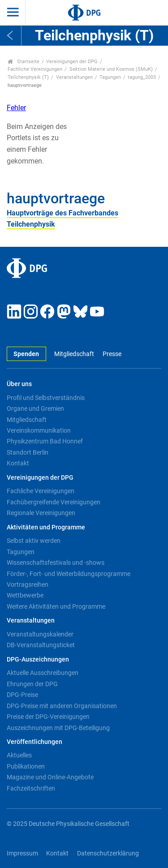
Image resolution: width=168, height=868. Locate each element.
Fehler (16, 108)
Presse (112, 354)
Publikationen (26, 766)
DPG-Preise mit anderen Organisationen (62, 706)
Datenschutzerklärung (108, 853)
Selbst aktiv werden (34, 541)
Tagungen (110, 77)
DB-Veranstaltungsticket (41, 645)
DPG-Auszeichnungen (38, 660)
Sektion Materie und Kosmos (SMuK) (111, 69)
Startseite (24, 62)
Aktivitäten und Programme (46, 527)
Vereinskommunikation (39, 430)
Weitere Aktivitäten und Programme (56, 606)
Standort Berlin (28, 452)
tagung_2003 (142, 77)
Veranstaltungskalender (40, 634)
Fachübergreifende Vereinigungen (54, 502)
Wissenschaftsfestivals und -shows (56, 563)
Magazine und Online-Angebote (50, 777)
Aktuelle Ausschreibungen (43, 673)
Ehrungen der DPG (32, 684)
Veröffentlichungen (34, 742)
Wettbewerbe (25, 595)
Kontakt (18, 463)
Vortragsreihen (28, 584)
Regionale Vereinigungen (41, 513)
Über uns (19, 384)
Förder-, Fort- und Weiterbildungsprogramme (69, 574)
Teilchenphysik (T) (28, 77)
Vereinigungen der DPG (72, 62)
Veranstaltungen (74, 77)
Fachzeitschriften (31, 788)
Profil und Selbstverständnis (46, 398)
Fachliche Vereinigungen (35, 69)
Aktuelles (19, 755)
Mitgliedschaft (74, 354)
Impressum (22, 853)
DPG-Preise (22, 695)
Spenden (26, 354)
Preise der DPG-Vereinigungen (48, 717)
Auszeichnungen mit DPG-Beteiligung (58, 728)
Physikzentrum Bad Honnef (45, 441)
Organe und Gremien (35, 408)
